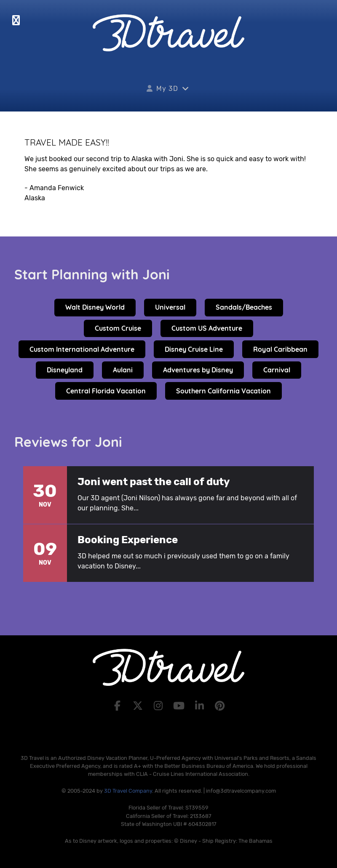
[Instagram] (159, 706)
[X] (139, 706)
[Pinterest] (220, 706)
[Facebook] (119, 706)
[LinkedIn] (201, 706)
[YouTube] (180, 706)
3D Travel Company (128, 791)
